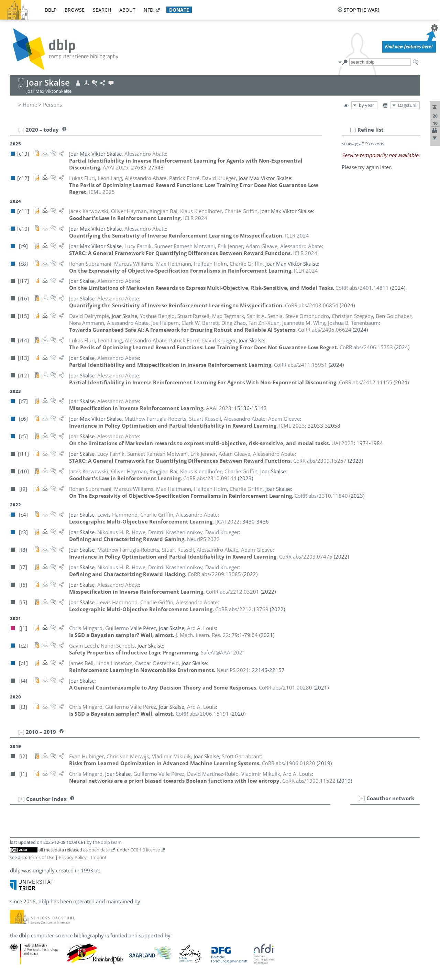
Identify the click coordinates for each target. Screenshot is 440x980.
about (127, 10)
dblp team (111, 842)
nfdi (149, 10)
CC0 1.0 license (145, 850)
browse (75, 10)
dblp (51, 10)
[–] (353, 130)
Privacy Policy (73, 857)
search (102, 10)
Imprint (99, 857)
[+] (362, 798)
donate (179, 10)
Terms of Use (41, 857)
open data (99, 850)
